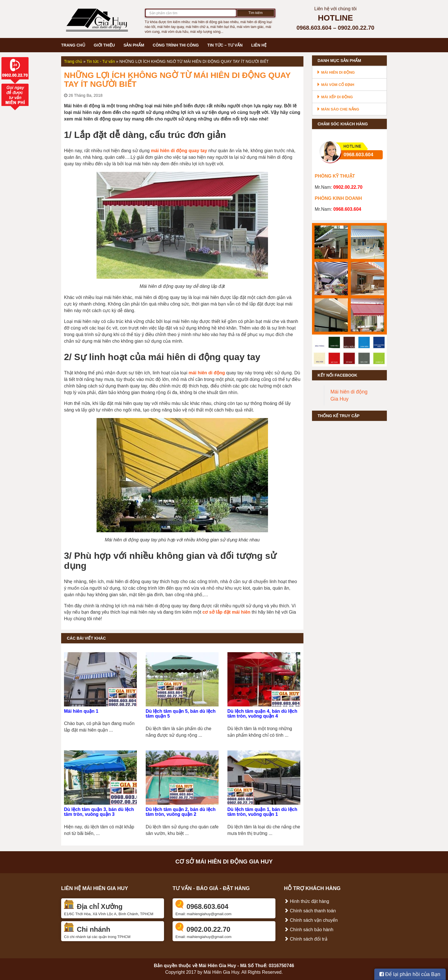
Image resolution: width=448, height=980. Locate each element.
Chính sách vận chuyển (311, 920)
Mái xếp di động (335, 97)
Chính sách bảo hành (309, 930)
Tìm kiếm (256, 13)
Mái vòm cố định (335, 85)
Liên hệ (259, 45)
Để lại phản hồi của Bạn (410, 974)
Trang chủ (73, 45)
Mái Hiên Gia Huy (218, 966)
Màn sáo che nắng (338, 109)
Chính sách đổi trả (306, 939)
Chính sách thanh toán (310, 911)
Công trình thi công (176, 45)
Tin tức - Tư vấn (101, 61)
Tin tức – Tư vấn (225, 45)
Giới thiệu (104, 45)
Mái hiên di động (336, 72)
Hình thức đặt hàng (307, 901)
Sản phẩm (134, 45)
